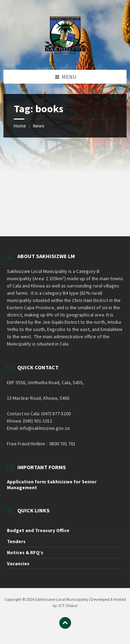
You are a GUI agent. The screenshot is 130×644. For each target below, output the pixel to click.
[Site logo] (65, 56)
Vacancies (18, 563)
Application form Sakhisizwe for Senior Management (52, 485)
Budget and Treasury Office (38, 530)
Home (20, 126)
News (39, 126)
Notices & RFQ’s (25, 552)
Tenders (16, 541)
